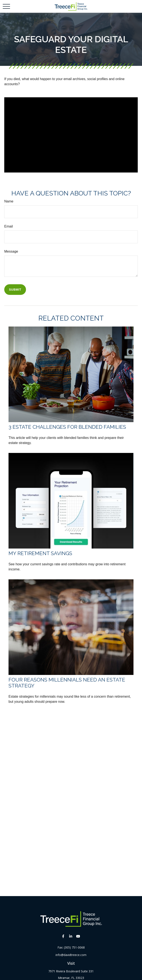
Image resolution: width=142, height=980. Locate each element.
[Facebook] (63, 936)
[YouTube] (78, 936)
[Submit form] (15, 290)
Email (9, 226)
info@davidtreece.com (71, 955)
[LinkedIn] (71, 936)
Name (9, 201)
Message (11, 251)
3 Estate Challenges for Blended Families (67, 427)
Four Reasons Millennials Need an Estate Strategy (67, 683)
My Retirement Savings (40, 553)
